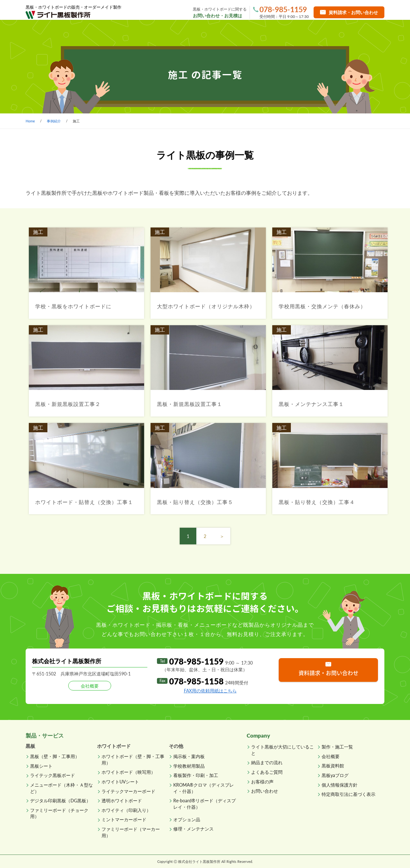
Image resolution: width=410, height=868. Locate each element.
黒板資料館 (333, 766)
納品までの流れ (231, 32)
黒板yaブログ (335, 775)
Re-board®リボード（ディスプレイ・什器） (205, 804)
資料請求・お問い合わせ (328, 673)
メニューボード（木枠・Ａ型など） (61, 788)
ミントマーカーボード (124, 819)
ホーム (53, 32)
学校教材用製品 (189, 766)
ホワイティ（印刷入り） (126, 810)
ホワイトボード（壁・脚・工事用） (133, 760)
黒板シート (41, 766)
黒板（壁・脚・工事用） (55, 756)
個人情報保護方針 (340, 785)
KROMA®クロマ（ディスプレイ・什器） (204, 788)
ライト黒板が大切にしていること (283, 750)
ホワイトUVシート (120, 782)
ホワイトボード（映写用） (128, 772)
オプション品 (187, 819)
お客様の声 (262, 782)
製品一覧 (110, 32)
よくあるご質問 (292, 32)
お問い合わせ (265, 791)
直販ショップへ (358, 32)
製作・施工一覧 (170, 32)
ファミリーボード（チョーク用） (59, 813)
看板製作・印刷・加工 (196, 775)
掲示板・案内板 (189, 756)
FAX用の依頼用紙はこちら (210, 691)
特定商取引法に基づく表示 (348, 794)
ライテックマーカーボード (128, 791)
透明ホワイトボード (122, 801)
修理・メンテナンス (193, 829)
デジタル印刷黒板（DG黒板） (60, 801)
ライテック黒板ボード (53, 775)
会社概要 (331, 756)
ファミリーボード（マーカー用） (131, 832)
